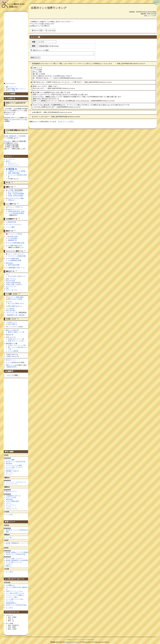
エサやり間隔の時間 (12, 259)
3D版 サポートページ (15, 341)
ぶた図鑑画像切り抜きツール (15, 268)
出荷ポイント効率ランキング (49, 8)
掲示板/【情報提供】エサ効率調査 (15, 136)
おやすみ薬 (11, 281)
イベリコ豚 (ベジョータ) (14, 562)
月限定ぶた (12, 200)
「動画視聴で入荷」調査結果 (15, 315)
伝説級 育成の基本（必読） (17, 211)
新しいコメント (21, 89)
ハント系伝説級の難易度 (16, 213)
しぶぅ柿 (9, 537)
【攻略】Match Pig (12, 354)
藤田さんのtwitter (11, 330)
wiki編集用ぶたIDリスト (13, 496)
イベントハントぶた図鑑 (14, 465)
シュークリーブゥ (12, 484)
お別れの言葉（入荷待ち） (14, 284)
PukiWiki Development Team (72, 642)
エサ (7, 274)
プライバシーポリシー (81, 640)
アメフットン (10, 469)
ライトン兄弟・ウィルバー (14, 467)
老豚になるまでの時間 (15, 299)
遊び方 (8, 161)
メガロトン (9, 564)
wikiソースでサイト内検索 (14, 327)
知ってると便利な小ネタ (16, 303)
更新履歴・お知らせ (12, 471)
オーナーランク (11, 286)
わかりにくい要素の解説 (15, 297)
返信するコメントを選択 (40, 50)
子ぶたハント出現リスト (15, 207)
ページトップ (12, 87)
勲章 (7, 288)
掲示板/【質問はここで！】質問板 (17, 552)
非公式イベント (11, 360)
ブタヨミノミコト (12, 509)
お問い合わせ (91, 640)
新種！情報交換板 (14, 173)
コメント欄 (11, 90)
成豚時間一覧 (12, 240)
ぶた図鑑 (10, 190)
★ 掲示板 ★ (11, 169)
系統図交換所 (12, 222)
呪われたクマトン (12, 491)
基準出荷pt (9, 263)
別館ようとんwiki (11, 365)
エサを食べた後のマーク (18, 276)
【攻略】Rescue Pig (12, 356)
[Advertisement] (16, 48)
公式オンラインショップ (16, 345)
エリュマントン (11, 505)
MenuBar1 (9, 464)
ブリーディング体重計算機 (17, 256)
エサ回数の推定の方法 (15, 246)
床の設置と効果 (13, 237)
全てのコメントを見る (66, 122)
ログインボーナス (12, 290)
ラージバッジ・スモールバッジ (16, 482)
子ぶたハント (12, 163)
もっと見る (9, 515)
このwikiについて (11, 322)
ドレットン (9, 473)
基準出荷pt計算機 (14, 265)
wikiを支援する (12, 324)
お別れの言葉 (10, 283)
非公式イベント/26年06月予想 (15, 462)
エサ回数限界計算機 (14, 260)
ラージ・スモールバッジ (15, 254)
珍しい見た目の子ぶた (15, 192)
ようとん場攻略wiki (12, 362)
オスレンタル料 (11, 498)
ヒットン (9, 475)
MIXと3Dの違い (11, 311)
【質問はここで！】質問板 (17, 171)
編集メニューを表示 (150, 16)
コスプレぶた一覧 (12, 312)
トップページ (10, 159)
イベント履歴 (10, 227)
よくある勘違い (13, 238)
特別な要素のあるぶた (15, 306)
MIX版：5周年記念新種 (15, 196)
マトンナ (10, 601)
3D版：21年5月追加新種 (16, 194)
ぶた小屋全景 (10, 309)
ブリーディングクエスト (14, 225)
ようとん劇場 (12, 351)
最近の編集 (11, 89)
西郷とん (9, 566)
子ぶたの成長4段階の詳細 (16, 243)
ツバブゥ (9, 507)
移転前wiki (11, 367)
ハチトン (9, 503)
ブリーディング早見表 (15, 234)
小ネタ (10, 302)
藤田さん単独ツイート (15, 332)
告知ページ (9, 114)
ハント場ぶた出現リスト (15, 593)
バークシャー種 (12, 597)
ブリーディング (13, 165)
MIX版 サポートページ (15, 339)
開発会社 (9, 335)
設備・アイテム (11, 279)
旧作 (17, 283)
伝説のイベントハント (15, 210)
